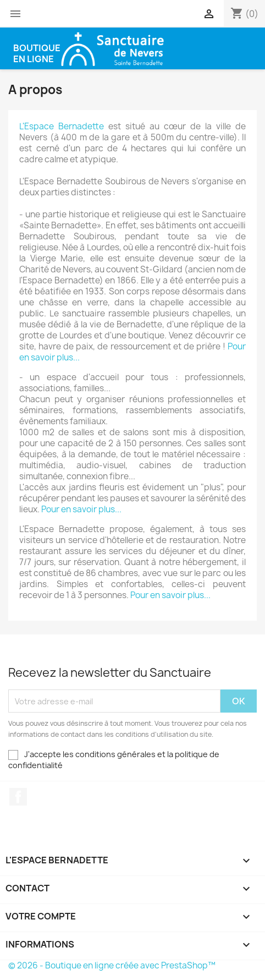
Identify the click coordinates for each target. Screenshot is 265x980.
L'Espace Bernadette (62, 126)
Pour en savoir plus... (81, 509)
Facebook (18, 797)
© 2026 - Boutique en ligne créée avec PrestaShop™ (112, 965)
